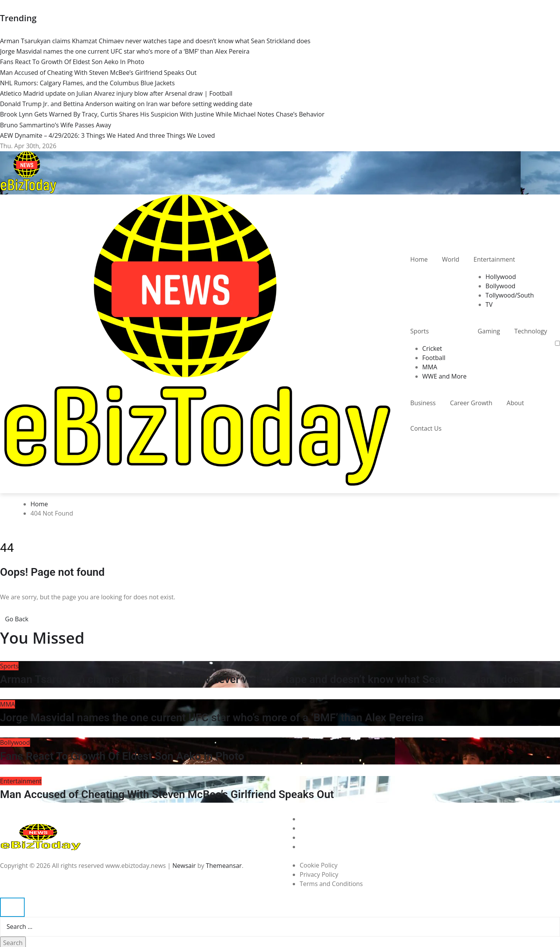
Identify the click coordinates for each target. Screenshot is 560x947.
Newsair (184, 866)
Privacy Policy (319, 874)
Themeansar (224, 866)
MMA (430, 367)
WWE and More (444, 376)
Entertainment (494, 259)
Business (423, 403)
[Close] (12, 907)
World (451, 259)
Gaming (489, 331)
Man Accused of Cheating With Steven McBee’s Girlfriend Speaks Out (167, 794)
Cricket (432, 348)
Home (419, 259)
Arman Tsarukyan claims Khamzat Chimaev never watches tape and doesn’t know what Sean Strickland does (262, 679)
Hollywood (501, 277)
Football (434, 358)
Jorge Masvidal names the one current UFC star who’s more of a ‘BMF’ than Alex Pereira (212, 718)
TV (489, 304)
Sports (420, 331)
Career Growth (471, 403)
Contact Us (426, 428)
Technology (530, 331)
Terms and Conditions (331, 884)
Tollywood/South (510, 295)
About (515, 403)
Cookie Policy (319, 865)
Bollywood (501, 286)
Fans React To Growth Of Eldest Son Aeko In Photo (122, 756)
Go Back (17, 619)
